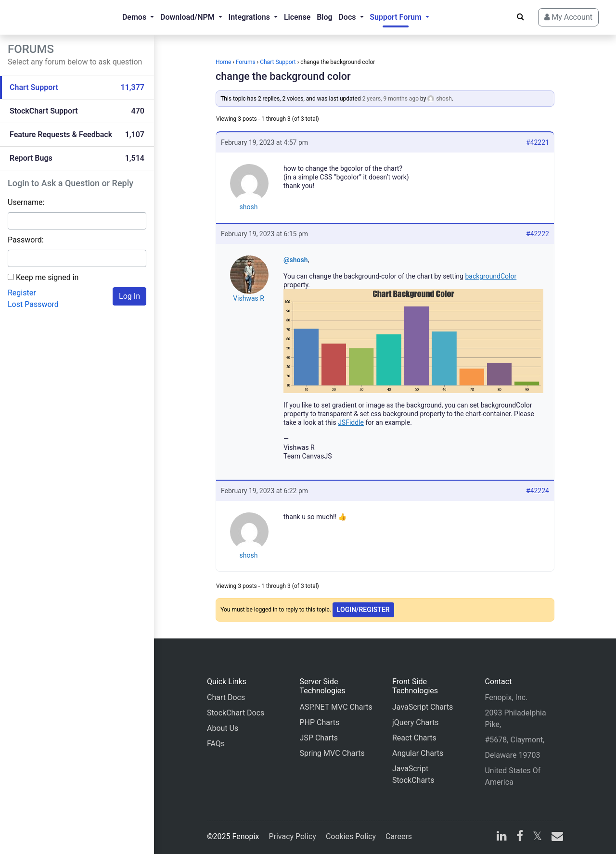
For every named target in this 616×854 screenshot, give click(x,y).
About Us (223, 728)
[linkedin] (502, 837)
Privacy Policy (292, 836)
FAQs (216, 744)
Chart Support (278, 62)
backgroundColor (491, 276)
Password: (26, 240)
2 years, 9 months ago (391, 99)
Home (223, 62)
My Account (568, 17)
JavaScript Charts (423, 707)
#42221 (538, 142)
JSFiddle (351, 422)
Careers (399, 836)
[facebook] (520, 837)
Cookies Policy (351, 836)
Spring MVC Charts (332, 753)
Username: (26, 202)
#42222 (538, 234)
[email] (555, 837)
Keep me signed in (47, 277)
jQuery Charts (415, 722)
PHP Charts (319, 722)
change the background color (283, 76)
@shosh (296, 260)
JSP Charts (319, 738)
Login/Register (363, 610)
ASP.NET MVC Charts (336, 707)
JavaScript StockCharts (413, 774)
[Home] (46, 17)
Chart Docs (226, 697)
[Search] (520, 17)
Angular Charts (418, 753)
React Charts (414, 738)
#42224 (538, 491)
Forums (246, 62)
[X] (537, 837)
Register (22, 293)
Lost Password (33, 304)
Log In (129, 296)
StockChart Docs (236, 713)
